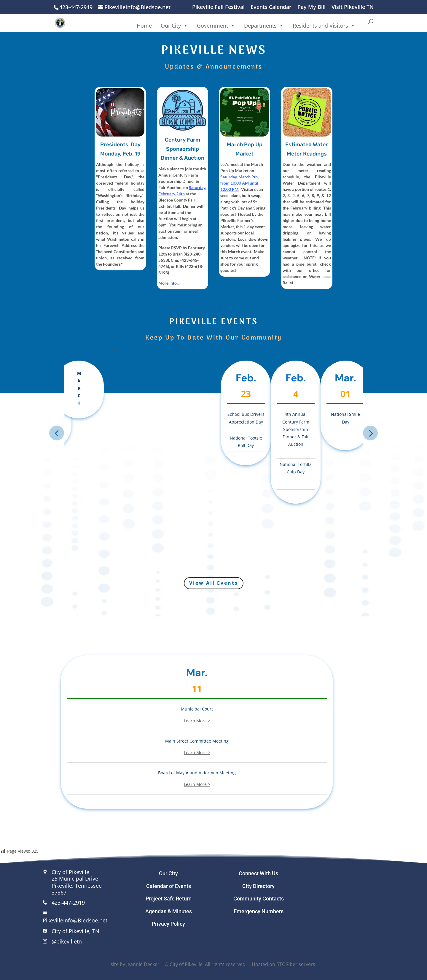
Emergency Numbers (259, 911)
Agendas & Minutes (169, 911)
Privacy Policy (168, 924)
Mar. (197, 677)
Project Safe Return (169, 899)
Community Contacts (259, 899)
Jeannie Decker (143, 964)
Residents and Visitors (324, 26)
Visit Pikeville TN (353, 7)
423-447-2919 (68, 903)
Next (370, 433)
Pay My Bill (312, 7)
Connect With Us (258, 873)
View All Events (214, 583)
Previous (57, 433)
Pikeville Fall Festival (218, 7)
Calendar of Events (169, 886)
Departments (264, 26)
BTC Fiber (287, 964)
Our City (174, 26)
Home (144, 26)
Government (216, 26)
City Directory (258, 886)
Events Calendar (271, 7)
